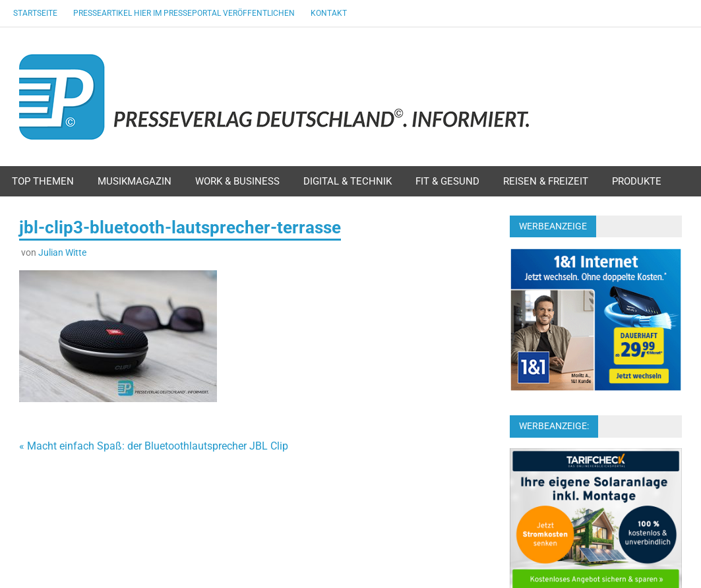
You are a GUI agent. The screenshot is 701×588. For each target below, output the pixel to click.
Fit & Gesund (447, 181)
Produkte (637, 181)
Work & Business (237, 181)
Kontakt (329, 13)
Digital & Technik (348, 181)
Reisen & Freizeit (546, 181)
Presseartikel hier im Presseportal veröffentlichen (184, 13)
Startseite (35, 13)
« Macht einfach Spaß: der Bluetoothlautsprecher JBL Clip (154, 446)
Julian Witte (62, 252)
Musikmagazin (135, 181)
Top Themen (43, 181)
